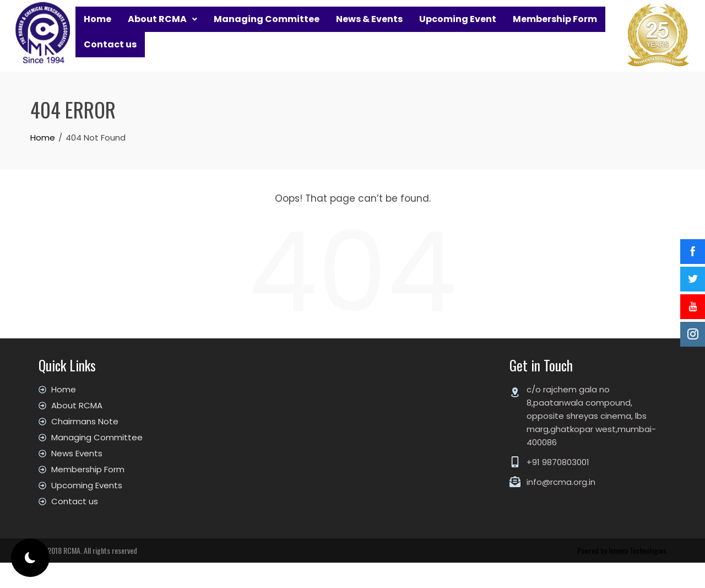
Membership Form (555, 29)
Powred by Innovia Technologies (622, 576)
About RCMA (162, 29)
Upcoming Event (458, 29)
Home (97, 29)
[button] (162, 29)
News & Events (369, 29)
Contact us (110, 74)
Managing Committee (267, 29)
